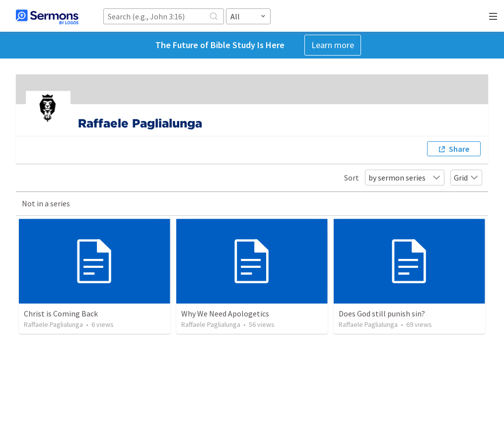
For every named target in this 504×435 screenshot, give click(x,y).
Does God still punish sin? (382, 313)
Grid (466, 178)
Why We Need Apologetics (225, 313)
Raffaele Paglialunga (53, 324)
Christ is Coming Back (61, 313)
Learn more (333, 45)
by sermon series (405, 178)
